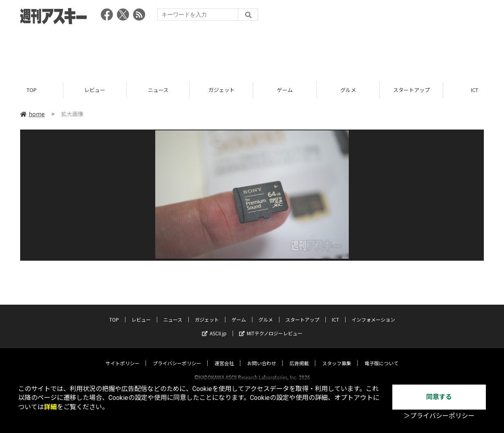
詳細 (50, 407)
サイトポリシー (123, 355)
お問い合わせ (262, 355)
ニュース (158, 90)
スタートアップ (411, 90)
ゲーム (285, 90)
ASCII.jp (214, 325)
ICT (335, 312)
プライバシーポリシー (177, 355)
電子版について (381, 355)
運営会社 (224, 355)
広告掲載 (299, 355)
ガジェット (222, 90)
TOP (32, 90)
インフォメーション (373, 312)
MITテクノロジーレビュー (271, 325)
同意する (439, 397)
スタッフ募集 (337, 355)
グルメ (348, 90)
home (32, 114)
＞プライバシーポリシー (439, 416)
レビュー (95, 90)
